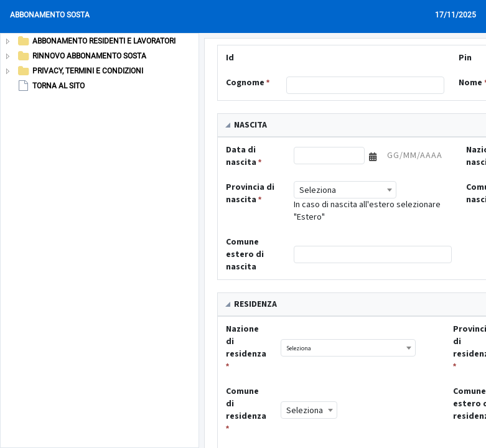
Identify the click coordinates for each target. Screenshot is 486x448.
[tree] (89, 63)
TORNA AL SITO (50, 86)
